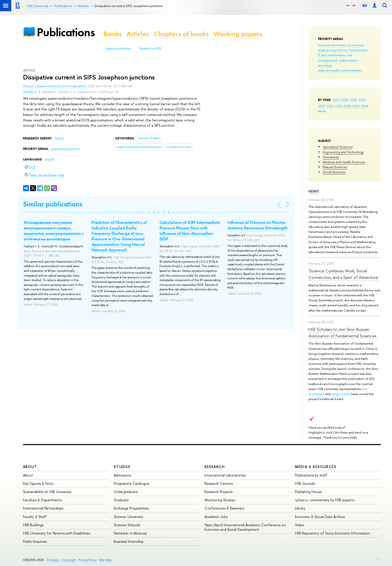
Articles (138, 34)
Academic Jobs (216, 517)
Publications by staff (311, 475)
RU (348, 5)
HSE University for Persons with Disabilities (56, 533)
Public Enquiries (35, 541)
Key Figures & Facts (38, 483)
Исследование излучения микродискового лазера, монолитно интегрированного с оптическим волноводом (54, 231)
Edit (378, 559)
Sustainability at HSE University (47, 492)
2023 (322, 106)
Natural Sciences (335, 167)
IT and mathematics (332, 55)
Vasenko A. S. (32, 92)
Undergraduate (126, 492)
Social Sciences (334, 172)
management (328, 60)
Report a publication (118, 48)
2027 (337, 100)
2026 (345, 100)
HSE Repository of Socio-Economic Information (332, 533)
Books (112, 34)
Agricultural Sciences (338, 147)
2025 (353, 100)
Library (300, 508)
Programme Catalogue (131, 483)
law (350, 55)
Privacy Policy (88, 560)
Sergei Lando (341, 394)
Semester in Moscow (130, 533)
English (50, 159)
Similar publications (53, 204)
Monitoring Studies (220, 500)
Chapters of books (181, 34)
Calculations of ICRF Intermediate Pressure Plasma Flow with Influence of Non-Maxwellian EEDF (190, 231)
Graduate (121, 500)
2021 (339, 106)
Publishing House (308, 492)
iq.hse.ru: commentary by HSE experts (325, 500)
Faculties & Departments (42, 500)
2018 (364, 106)
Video (300, 525)
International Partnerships (43, 508)
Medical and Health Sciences (344, 162)
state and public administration (340, 70)
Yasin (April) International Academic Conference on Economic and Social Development (245, 527)
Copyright (69, 560)
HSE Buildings (33, 525)
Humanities (331, 157)
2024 (362, 100)
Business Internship (129, 541)
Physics (59, 138)
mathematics (348, 60)
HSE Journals (305, 483)
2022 (330, 106)
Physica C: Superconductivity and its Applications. (55, 86)
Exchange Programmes (131, 508)
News (314, 191)
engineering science (333, 50)
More (322, 111)
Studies (122, 467)
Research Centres (219, 483)
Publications (66, 32)
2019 (356, 106)
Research (215, 467)
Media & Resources (316, 467)
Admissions (122, 475)
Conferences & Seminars (224, 508)
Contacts (53, 560)
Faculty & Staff (35, 517)
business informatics (332, 45)
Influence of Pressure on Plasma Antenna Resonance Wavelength (257, 225)
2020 (347, 106)
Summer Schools (127, 525)
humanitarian (358, 50)
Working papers (238, 34)
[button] (144, 212)
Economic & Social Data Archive (320, 517)
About (30, 467)
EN (354, 5)
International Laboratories (225, 475)
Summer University (128, 517)
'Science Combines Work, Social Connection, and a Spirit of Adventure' (344, 274)
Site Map (105, 560)
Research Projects (218, 492)
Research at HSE (150, 48)
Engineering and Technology (343, 152)
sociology (325, 65)
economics (356, 45)
